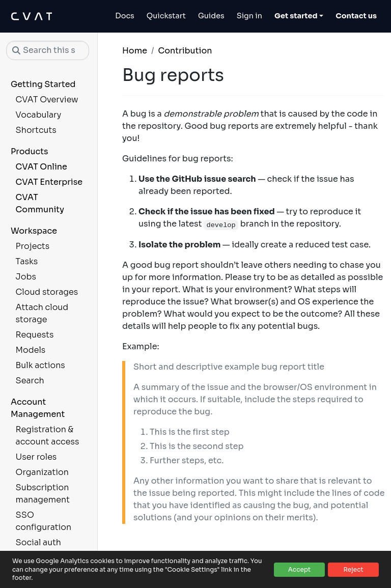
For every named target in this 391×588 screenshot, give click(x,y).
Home (135, 51)
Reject (353, 569)
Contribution (185, 51)
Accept (299, 569)
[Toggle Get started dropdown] (299, 16)
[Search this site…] (48, 50)
